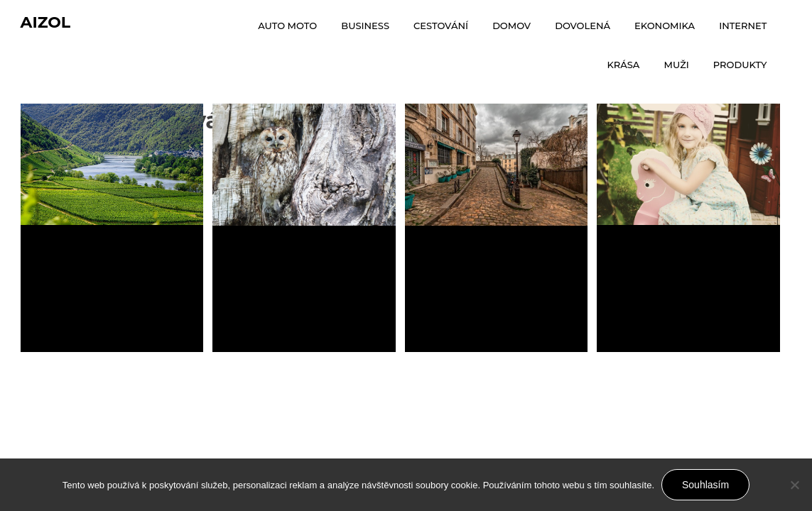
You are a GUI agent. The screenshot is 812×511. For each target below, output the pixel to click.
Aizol (46, 22)
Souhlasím (705, 485)
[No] (794, 485)
